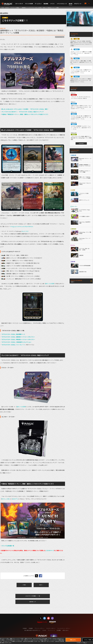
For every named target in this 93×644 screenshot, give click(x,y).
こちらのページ (50, 550)
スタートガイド (19, 4)
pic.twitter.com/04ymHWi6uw (24, 226)
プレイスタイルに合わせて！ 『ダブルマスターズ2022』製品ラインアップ (22, 112)
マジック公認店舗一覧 (8, 546)
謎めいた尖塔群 (50, 284)
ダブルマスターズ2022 (60, 37)
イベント (52, 4)
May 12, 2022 (25, 231)
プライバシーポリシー (39, 628)
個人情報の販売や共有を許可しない (33, 630)
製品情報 (46, 4)
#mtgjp (13, 226)
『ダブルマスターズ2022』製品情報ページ (13, 334)
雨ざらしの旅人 (6, 499)
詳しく (85, 643)
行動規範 (31, 628)
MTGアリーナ (78, 4)
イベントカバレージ (62, 4)
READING (7, 8)
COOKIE (44, 630)
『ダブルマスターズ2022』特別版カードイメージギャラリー (18, 339)
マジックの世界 (29, 4)
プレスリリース (51, 630)
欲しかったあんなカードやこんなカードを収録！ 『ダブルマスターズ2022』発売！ (25, 109)
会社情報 (59, 630)
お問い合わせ (65, 630)
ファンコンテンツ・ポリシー (64, 628)
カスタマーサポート (51, 628)
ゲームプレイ (38, 4)
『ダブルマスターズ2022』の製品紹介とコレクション (16, 342)
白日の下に (15, 499)
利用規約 (25, 628)
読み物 (71, 4)
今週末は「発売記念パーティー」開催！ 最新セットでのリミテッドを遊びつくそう (25, 114)
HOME (3, 8)
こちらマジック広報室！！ (15, 8)
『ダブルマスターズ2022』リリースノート (13, 345)
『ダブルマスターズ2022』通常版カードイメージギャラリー (18, 337)
